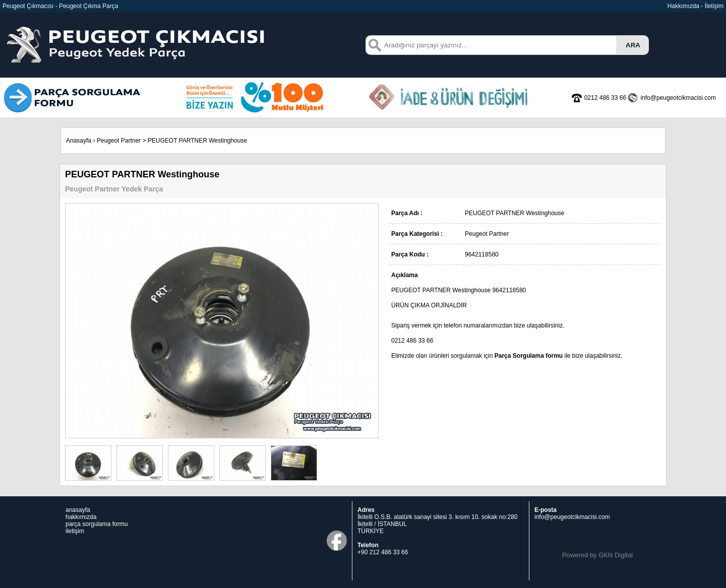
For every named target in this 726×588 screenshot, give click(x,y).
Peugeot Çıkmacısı (28, 6)
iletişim (75, 531)
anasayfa (78, 510)
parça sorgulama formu (97, 524)
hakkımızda (81, 517)
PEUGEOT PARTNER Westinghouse (197, 141)
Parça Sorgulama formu (529, 356)
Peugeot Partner (119, 141)
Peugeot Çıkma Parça (88, 6)
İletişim (714, 6)
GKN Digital (616, 555)
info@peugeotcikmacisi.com (572, 517)
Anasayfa (79, 141)
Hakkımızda (683, 6)
